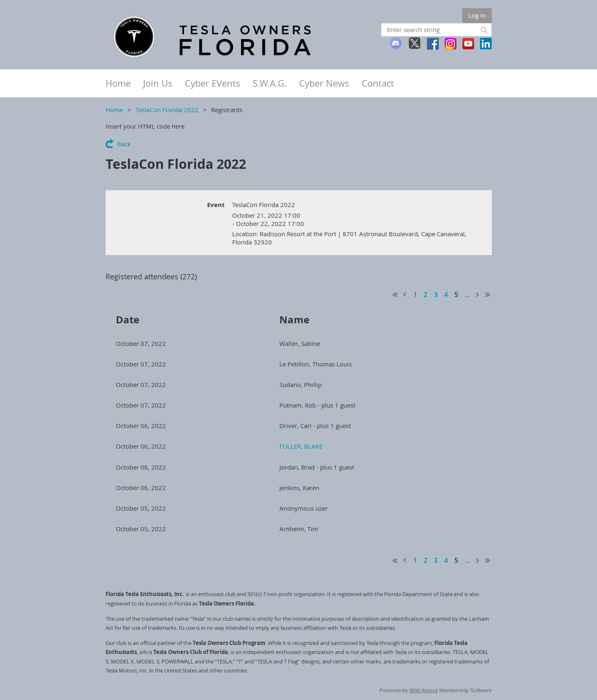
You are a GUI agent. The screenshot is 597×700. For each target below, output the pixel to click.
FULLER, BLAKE (301, 446)
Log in (477, 15)
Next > (478, 295)
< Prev (405, 295)
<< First (395, 295)
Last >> (488, 295)
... (467, 295)
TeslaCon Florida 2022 (167, 110)
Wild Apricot (423, 690)
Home (114, 110)
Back (124, 144)
